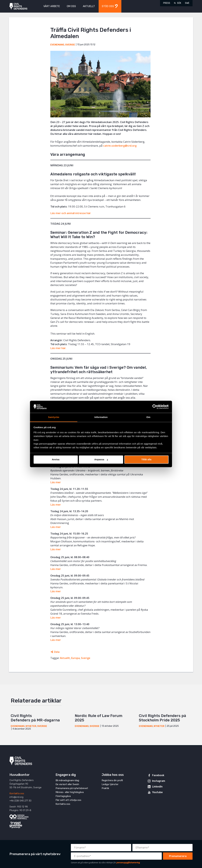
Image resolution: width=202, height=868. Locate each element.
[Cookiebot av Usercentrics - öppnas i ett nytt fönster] (155, 407)
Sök (179, 3)
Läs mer (56, 505)
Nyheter (31, 726)
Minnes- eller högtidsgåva (70, 792)
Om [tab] (148, 417)
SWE (187, 3)
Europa (75, 658)
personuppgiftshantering (128, 862)
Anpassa (101, 460)
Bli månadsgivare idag (67, 780)
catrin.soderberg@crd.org (120, 146)
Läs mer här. (58, 348)
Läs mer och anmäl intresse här (71, 213)
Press (167, 3)
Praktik (105, 788)
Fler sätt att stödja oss (68, 800)
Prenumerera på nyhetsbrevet (72, 788)
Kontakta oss (17, 793)
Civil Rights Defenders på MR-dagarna (36, 718)
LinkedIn (157, 787)
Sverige (70, 45)
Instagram (159, 781)
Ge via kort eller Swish (67, 784)
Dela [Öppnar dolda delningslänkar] (57, 652)
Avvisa (56, 460)
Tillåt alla (146, 460)
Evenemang (57, 45)
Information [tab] (101, 417)
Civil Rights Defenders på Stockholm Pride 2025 (162, 718)
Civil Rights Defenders (18, 6)
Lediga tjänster (110, 784)
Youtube (157, 792)
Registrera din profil (112, 780)
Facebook (158, 775)
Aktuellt (65, 658)
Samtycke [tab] (54, 417)
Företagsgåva (63, 796)
